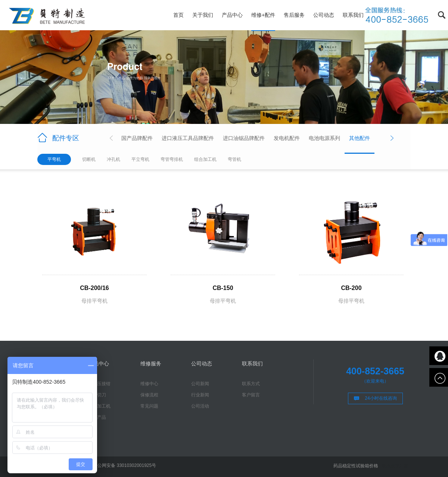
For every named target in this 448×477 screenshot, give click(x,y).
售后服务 (294, 15)
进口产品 (97, 417)
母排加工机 (99, 406)
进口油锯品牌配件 (244, 138)
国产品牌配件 (137, 138)
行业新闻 (200, 395)
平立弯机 (140, 159)
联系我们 (353, 15)
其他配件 (360, 138)
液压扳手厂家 (395, 466)
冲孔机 (113, 159)
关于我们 (203, 15)
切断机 (89, 159)
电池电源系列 (324, 138)
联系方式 (251, 384)
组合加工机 (205, 159)
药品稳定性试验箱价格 (356, 466)
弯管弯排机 (172, 159)
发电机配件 (287, 138)
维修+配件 (263, 15)
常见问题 (149, 406)
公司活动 (200, 406)
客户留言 (251, 395)
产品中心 (232, 15)
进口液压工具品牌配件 (188, 138)
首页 (178, 15)
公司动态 (324, 15)
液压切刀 (97, 395)
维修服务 (151, 364)
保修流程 (149, 395)
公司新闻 (200, 384)
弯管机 (234, 159)
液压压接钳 (99, 384)
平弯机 (54, 159)
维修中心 (149, 384)
